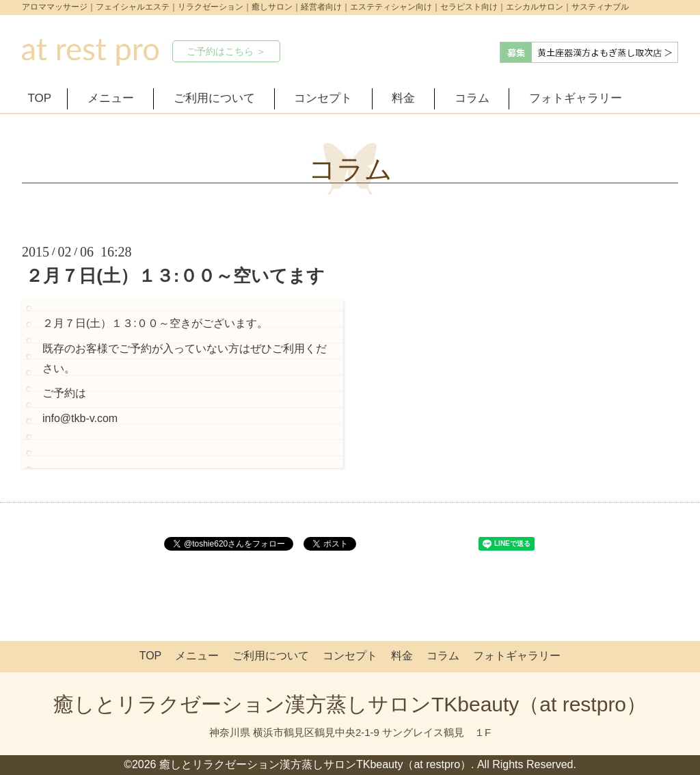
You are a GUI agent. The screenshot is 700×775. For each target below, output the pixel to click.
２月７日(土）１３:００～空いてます (175, 276)
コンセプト (323, 98)
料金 (403, 98)
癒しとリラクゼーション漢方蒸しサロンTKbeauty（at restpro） (350, 704)
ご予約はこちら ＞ (226, 51)
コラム (472, 98)
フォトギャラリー (576, 98)
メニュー (111, 98)
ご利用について (214, 98)
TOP (40, 98)
